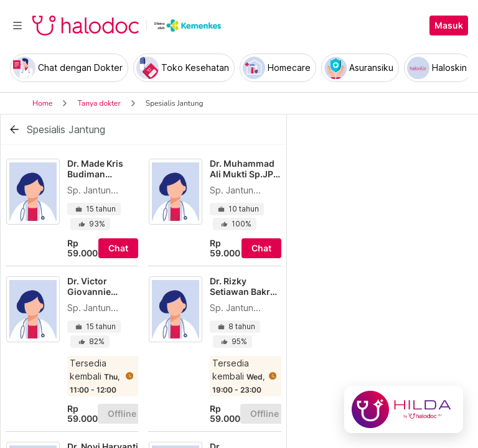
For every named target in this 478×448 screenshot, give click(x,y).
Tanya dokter (99, 103)
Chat (118, 248)
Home (42, 103)
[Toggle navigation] (17, 26)
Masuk (449, 26)
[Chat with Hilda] (404, 409)
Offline (122, 414)
